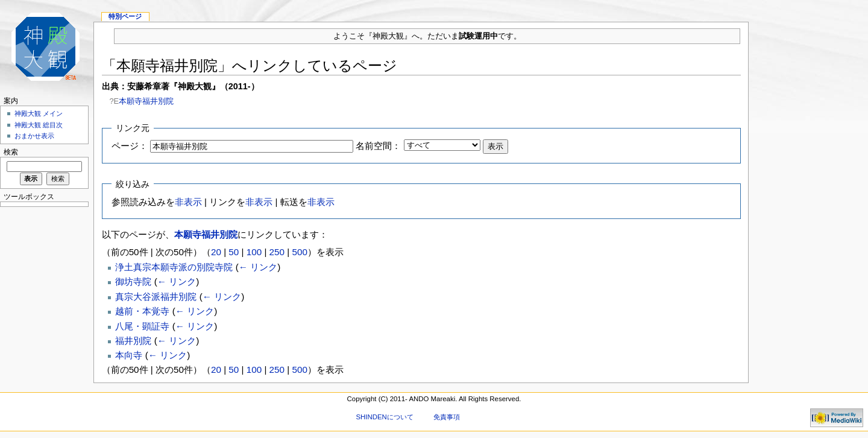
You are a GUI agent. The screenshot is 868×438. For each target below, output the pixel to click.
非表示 (188, 202)
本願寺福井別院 (146, 101)
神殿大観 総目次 (39, 125)
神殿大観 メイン (39, 113)
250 (277, 252)
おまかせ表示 (34, 136)
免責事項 (447, 417)
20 (216, 252)
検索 (11, 152)
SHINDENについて (384, 417)
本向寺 (129, 355)
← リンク (258, 267)
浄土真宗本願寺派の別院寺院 (174, 267)
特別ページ (125, 16)
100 (254, 252)
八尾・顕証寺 (142, 326)
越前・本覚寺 (142, 311)
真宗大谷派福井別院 (156, 297)
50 (234, 252)
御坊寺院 (133, 281)
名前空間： (378, 146)
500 (299, 252)
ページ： (130, 146)
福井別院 (133, 341)
